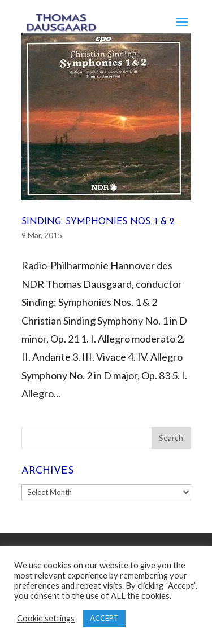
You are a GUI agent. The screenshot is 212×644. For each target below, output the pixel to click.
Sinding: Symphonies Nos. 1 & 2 (98, 222)
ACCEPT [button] (104, 618)
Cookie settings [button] (46, 618)
